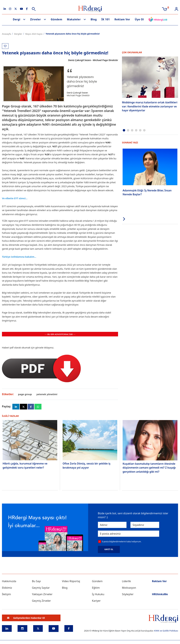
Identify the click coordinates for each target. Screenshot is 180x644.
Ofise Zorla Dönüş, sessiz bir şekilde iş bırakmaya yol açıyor (87, 467)
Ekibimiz (7, 589)
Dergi (17, 19)
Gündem (57, 19)
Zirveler (36, 19)
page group (25, 394)
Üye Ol (139, 19)
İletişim (6, 596)
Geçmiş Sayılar (41, 589)
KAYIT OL (109, 551)
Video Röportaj (71, 583)
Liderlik (126, 583)
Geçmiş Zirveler (41, 602)
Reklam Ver (122, 19)
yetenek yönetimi (48, 394)
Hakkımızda (9, 583)
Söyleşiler (128, 596)
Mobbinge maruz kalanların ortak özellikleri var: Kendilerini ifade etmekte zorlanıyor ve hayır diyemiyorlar (150, 106)
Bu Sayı (37, 583)
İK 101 (106, 19)
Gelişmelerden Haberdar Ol (26, 619)
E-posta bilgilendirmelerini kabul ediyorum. (122, 543)
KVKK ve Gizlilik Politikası (166, 632)
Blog (94, 19)
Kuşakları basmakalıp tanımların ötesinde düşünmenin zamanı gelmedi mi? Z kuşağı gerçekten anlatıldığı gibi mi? (149, 469)
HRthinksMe (160, 596)
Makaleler (74, 19)
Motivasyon (129, 589)
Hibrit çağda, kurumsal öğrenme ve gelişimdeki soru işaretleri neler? (25, 467)
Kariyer (96, 602)
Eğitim (96, 589)
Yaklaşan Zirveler (42, 596)
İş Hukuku (98, 596)
